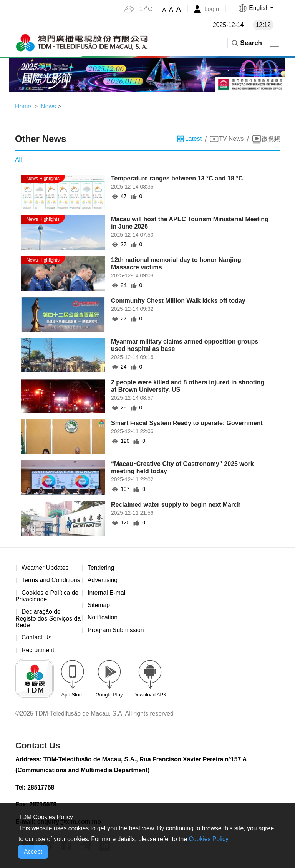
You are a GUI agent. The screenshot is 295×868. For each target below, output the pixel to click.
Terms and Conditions (51, 580)
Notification (103, 618)
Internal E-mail (107, 593)
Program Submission (116, 631)
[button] (255, 8)
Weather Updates (45, 568)
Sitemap (99, 605)
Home (23, 106)
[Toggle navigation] (274, 43)
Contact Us (37, 638)
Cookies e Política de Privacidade (47, 597)
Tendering (101, 568)
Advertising (103, 580)
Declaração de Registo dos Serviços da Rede (44, 619)
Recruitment (38, 651)
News (49, 106)
